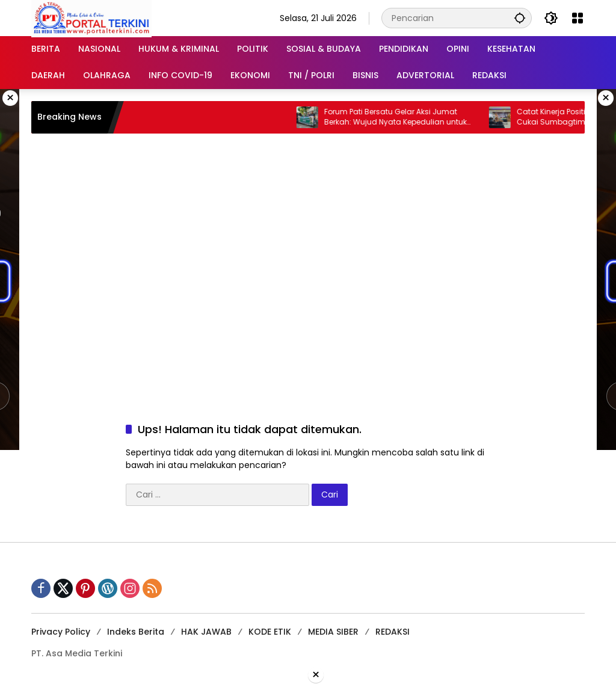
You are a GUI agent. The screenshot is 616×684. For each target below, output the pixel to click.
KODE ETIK (270, 632)
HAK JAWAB (206, 632)
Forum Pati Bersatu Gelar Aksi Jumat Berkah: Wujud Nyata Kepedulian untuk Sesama (402, 117)
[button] (520, 18)
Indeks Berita (136, 632)
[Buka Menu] (577, 18)
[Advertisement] (308, 230)
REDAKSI (393, 632)
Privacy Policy (61, 632)
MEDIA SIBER (333, 632)
